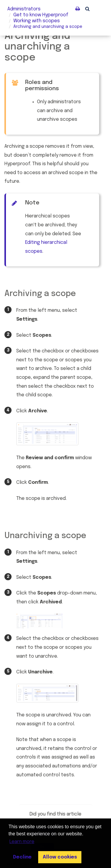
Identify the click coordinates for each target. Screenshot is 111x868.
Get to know (41, 15)
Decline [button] (22, 857)
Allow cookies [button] (60, 857)
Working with (37, 21)
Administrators (24, 9)
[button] (87, 9)
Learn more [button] (22, 842)
